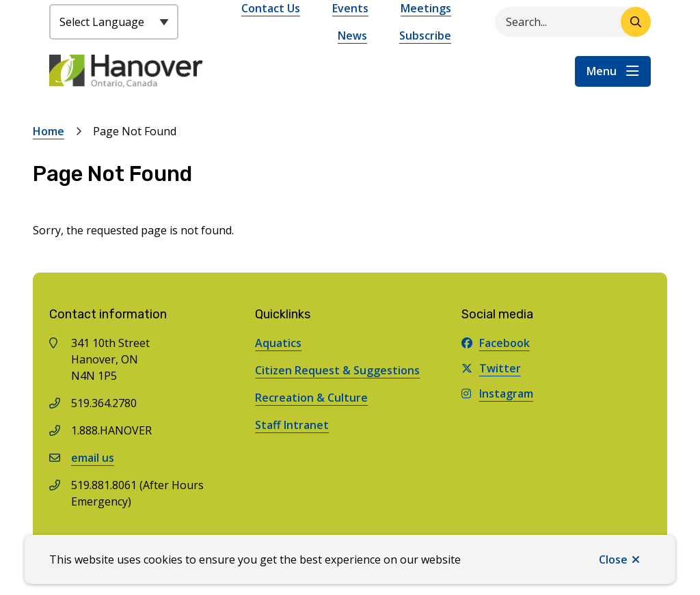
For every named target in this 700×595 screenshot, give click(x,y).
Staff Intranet (292, 425)
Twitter (491, 368)
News (352, 36)
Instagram (497, 393)
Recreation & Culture (311, 398)
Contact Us (271, 8)
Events (350, 8)
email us (93, 458)
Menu (602, 71)
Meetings (426, 8)
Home (49, 131)
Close (613, 559)
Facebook (496, 343)
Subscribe (425, 36)
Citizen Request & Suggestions (337, 370)
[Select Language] (114, 22)
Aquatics (278, 343)
